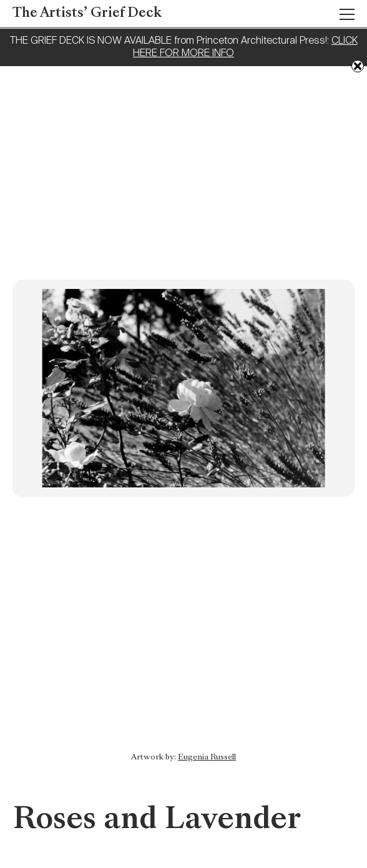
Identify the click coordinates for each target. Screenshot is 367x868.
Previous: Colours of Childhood (345, 767)
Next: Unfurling (22, 749)
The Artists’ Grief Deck (87, 14)
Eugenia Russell (207, 758)
